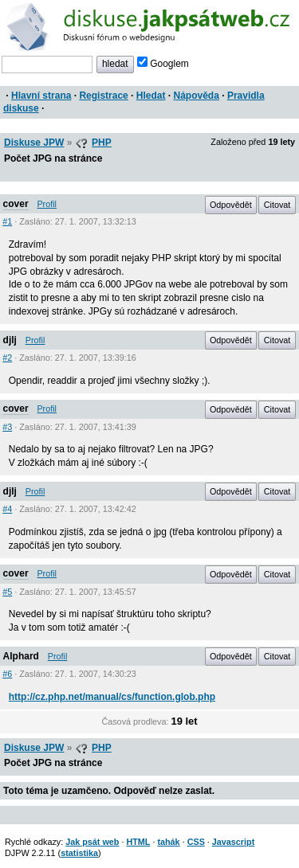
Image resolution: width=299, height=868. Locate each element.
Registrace (103, 96)
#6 (7, 674)
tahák (168, 842)
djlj (10, 340)
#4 (7, 509)
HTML (138, 842)
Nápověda (197, 96)
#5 (7, 592)
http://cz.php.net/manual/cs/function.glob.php (112, 697)
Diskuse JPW (34, 143)
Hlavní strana (41, 96)
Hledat (151, 96)
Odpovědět (231, 205)
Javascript (233, 842)
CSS (196, 842)
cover (16, 204)
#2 (7, 358)
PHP (102, 143)
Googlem (163, 64)
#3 (7, 427)
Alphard (21, 656)
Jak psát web (92, 842)
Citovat (277, 205)
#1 (7, 221)
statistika (79, 853)
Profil (47, 204)
